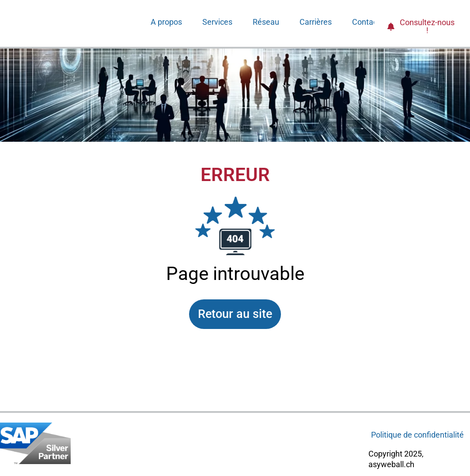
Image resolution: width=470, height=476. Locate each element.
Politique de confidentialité (417, 435)
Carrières (316, 22)
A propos (166, 22)
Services (217, 22)
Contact (366, 22)
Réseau (266, 22)
